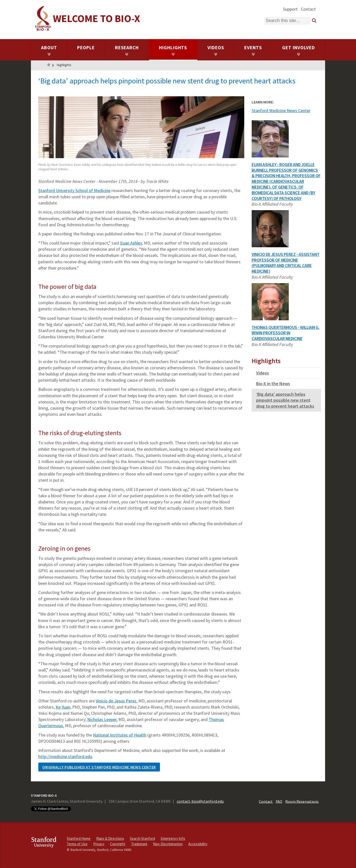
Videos (216, 50)
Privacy (99, 844)
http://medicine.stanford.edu (65, 756)
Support (290, 9)
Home (49, 65)
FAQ (279, 801)
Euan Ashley (131, 243)
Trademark (139, 844)
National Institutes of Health (120, 735)
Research (127, 50)
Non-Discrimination (168, 844)
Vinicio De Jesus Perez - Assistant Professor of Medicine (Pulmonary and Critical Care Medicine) (286, 263)
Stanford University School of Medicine (74, 190)
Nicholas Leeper (102, 719)
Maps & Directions (110, 838)
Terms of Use (77, 844)
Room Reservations (302, 801)
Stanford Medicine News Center (281, 111)
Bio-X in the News (273, 384)
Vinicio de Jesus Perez (116, 701)
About (49, 50)
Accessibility (198, 844)
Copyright (118, 844)
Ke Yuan (63, 707)
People (86, 48)
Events (253, 50)
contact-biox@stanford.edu (200, 801)
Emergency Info (173, 838)
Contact (308, 9)
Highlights (173, 50)
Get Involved (299, 50)
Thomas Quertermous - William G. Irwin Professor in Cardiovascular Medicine (286, 333)
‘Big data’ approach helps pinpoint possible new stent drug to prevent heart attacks (285, 400)
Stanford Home (79, 838)
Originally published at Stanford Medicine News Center (99, 767)
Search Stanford (142, 838)
